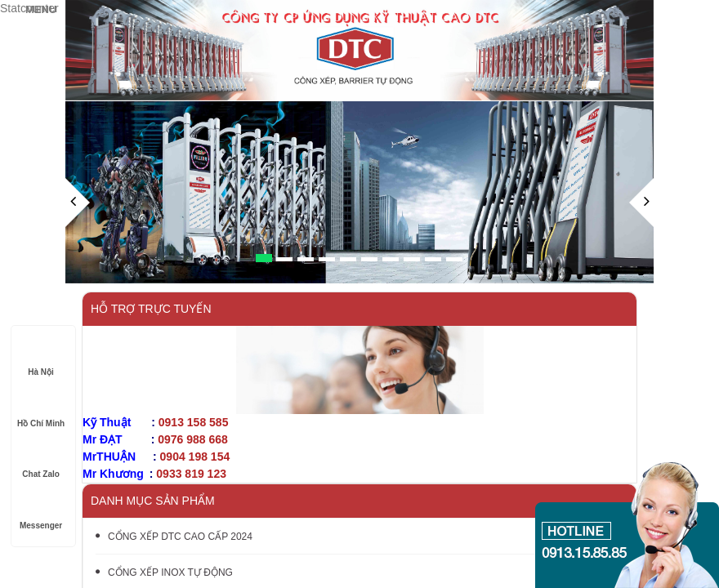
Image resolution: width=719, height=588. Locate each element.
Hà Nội (41, 356)
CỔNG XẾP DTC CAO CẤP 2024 (174, 537)
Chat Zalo (41, 459)
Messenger (41, 510)
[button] (78, 231)
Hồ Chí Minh (41, 408)
